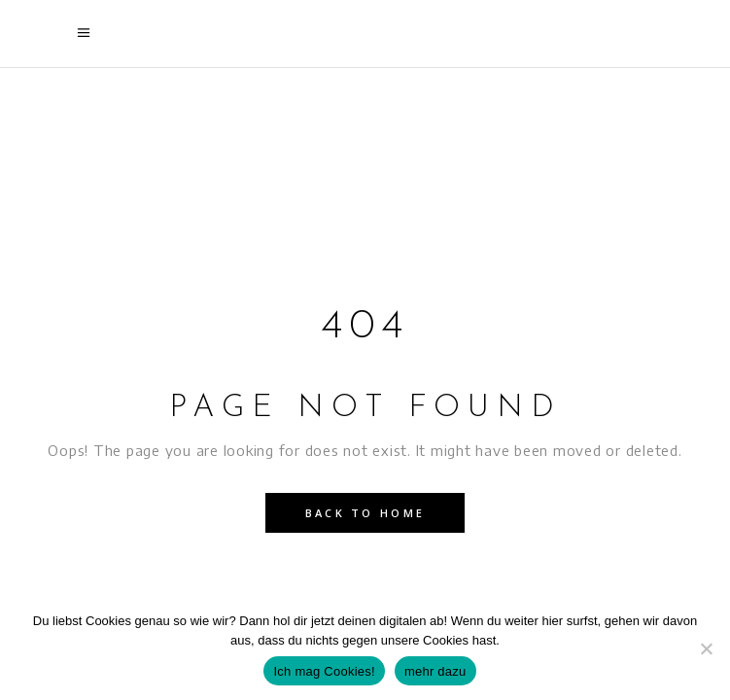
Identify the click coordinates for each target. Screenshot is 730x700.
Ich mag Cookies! (324, 671)
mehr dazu (435, 671)
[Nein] (706, 648)
